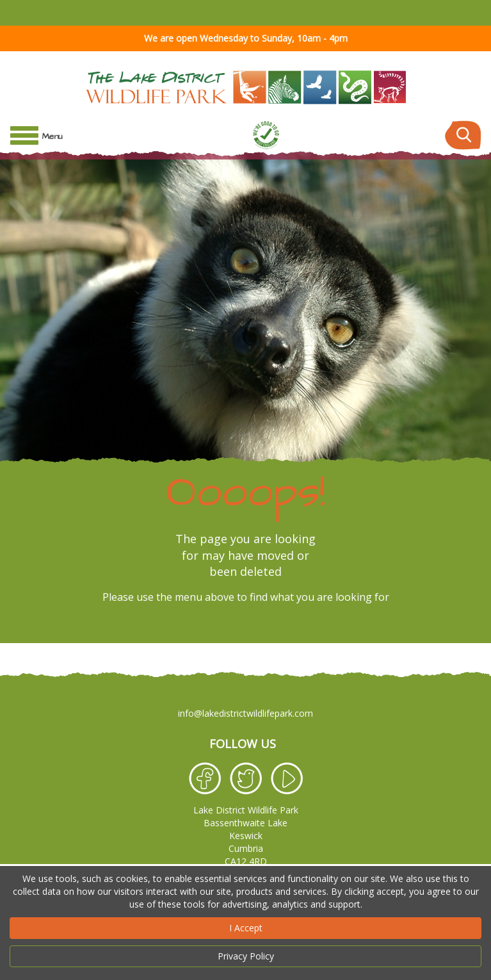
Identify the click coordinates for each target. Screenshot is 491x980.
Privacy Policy (246, 956)
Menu (52, 136)
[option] (245, 380)
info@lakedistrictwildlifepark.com (245, 713)
